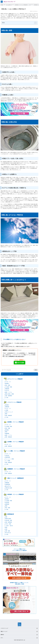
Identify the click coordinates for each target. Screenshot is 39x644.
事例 (6, 414)
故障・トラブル (9, 392)
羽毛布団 (7, 502)
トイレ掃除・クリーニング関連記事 (16, 451)
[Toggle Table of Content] (35, 23)
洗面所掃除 (8, 457)
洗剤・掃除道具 (9, 415)
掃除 (6, 517)
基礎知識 (7, 389)
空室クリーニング (9, 412)
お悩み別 (7, 455)
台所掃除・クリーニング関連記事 (15, 442)
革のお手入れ (8, 533)
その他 (7, 397)
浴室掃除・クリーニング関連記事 (15, 422)
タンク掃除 (8, 461)
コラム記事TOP (20, 374)
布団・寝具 (8, 531)
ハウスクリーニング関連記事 (14, 402)
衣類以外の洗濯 (9, 488)
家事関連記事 (11, 514)
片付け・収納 (8, 524)
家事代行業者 (8, 519)
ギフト (2, 638)
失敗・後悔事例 (9, 396)
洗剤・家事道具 (9, 522)
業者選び (7, 383)
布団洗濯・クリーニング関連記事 (15, 494)
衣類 (6, 529)
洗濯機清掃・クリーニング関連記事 (16, 469)
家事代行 (2, 635)
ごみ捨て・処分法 (9, 526)
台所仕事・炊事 (9, 520)
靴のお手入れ (8, 486)
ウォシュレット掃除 (10, 459)
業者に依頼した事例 (10, 394)
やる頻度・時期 (9, 387)
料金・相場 (8, 385)
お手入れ (7, 390)
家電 (6, 527)
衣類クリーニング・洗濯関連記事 (15, 478)
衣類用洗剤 (8, 484)
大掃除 (7, 410)
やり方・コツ (8, 382)
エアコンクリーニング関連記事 (15, 379)
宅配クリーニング (4, 631)
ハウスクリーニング (4, 628)
